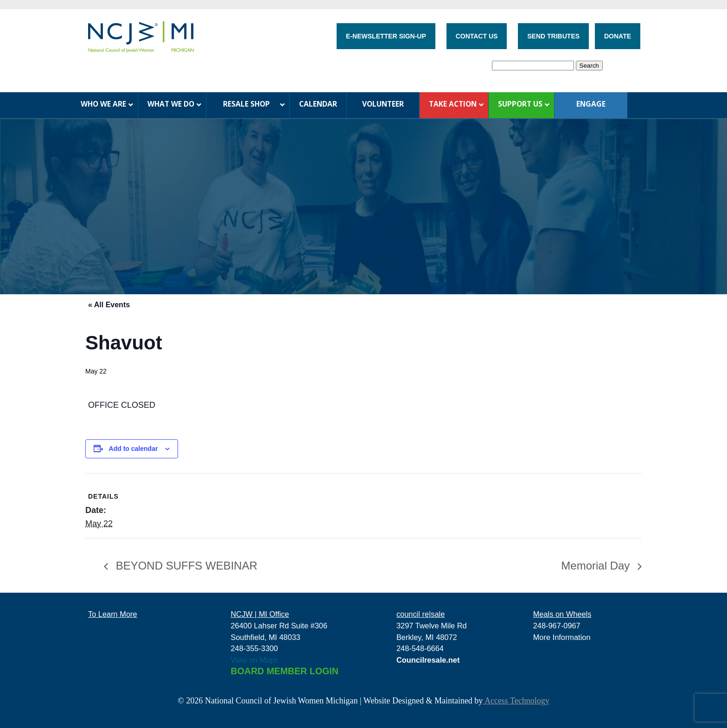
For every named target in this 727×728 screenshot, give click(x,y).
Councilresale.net (428, 660)
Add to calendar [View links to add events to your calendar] (134, 449)
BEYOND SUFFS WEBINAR (185, 566)
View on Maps (255, 660)
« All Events (109, 305)
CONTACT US (477, 36)
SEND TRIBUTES (553, 36)
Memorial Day (597, 566)
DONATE (618, 36)
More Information (562, 637)
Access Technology (516, 701)
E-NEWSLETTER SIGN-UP (386, 36)
